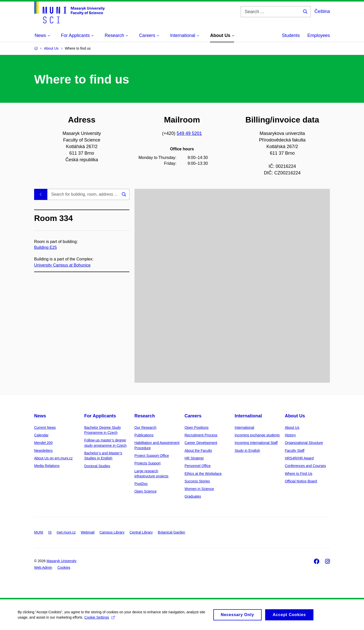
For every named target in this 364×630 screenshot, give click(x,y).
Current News (45, 428)
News (40, 416)
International (248, 416)
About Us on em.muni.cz (53, 458)
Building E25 (45, 247)
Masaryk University (61, 561)
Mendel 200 (43, 443)
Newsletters (43, 451)
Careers (193, 416)
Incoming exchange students (257, 435)
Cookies (64, 567)
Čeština (322, 11)
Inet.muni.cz (66, 532)
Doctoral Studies (97, 466)
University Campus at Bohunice (62, 265)
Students (291, 35)
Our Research (145, 428)
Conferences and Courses (305, 466)
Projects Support (148, 463)
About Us (295, 416)
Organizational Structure (304, 443)
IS (50, 532)
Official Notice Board (301, 481)
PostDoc (141, 484)
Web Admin (43, 567)
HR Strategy (194, 458)
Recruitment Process (201, 435)
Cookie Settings (100, 620)
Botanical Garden (171, 532)
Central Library (141, 532)
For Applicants (100, 416)
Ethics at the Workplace (203, 474)
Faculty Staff (295, 451)
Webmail (88, 532)
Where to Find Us (299, 474)
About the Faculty (198, 451)
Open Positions (197, 428)
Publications (144, 435)
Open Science (146, 491)
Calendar (41, 435)
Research (145, 416)
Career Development (201, 443)
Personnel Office (198, 466)
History (290, 435)
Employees (319, 35)
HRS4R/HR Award (299, 458)
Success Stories (197, 481)
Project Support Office (152, 456)
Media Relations (47, 466)
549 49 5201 (189, 133)
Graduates (193, 496)
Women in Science (199, 489)
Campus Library (112, 532)
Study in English (247, 451)
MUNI (39, 532)
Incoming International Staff (256, 443)
